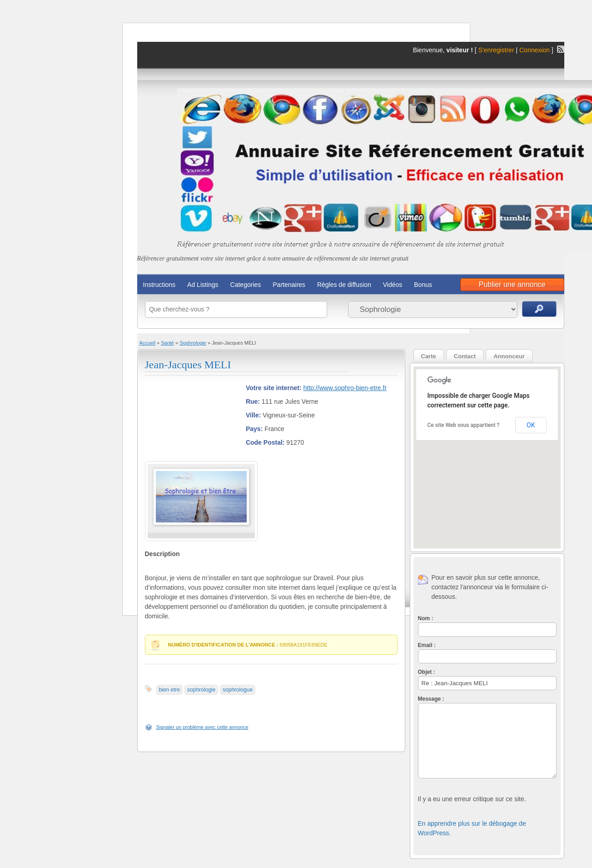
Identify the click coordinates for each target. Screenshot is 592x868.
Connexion (535, 50)
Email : (427, 645)
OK (531, 425)
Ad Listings (203, 285)
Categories (246, 285)
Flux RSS (561, 49)
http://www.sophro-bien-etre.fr (345, 388)
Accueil (147, 343)
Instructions (159, 285)
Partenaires (289, 285)
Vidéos (393, 285)
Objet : (427, 672)
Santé (167, 343)
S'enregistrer (496, 50)
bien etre (170, 690)
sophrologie (201, 690)
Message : (431, 699)
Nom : (426, 618)
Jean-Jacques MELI (188, 365)
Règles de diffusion (344, 285)
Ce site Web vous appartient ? (464, 425)
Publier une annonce (512, 284)
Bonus (423, 285)
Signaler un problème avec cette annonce (202, 727)
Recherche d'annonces (539, 309)
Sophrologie (193, 343)
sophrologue (238, 690)
